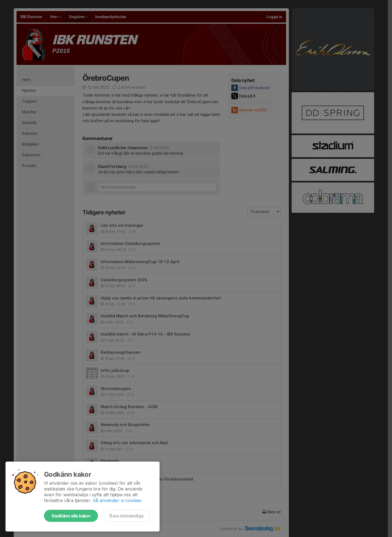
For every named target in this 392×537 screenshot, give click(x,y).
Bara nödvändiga (126, 516)
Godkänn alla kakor (71, 516)
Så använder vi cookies (117, 500)
